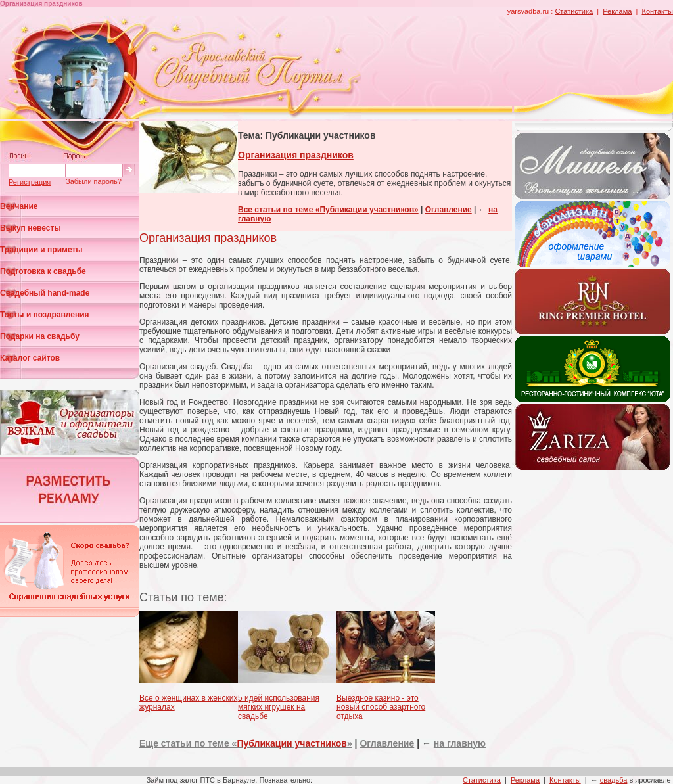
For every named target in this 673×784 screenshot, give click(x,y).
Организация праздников (296, 155)
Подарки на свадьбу (40, 336)
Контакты (657, 11)
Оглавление (449, 210)
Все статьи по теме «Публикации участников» (328, 210)
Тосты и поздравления (45, 315)
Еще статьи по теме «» (246, 743)
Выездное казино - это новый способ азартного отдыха (381, 707)
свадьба (614, 780)
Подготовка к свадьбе (43, 271)
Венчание (19, 206)
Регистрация (30, 182)
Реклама (617, 11)
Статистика (574, 11)
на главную (460, 743)
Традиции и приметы (41, 250)
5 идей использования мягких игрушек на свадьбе (279, 707)
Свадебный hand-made (45, 293)
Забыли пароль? (94, 181)
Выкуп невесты (31, 228)
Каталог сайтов (30, 358)
